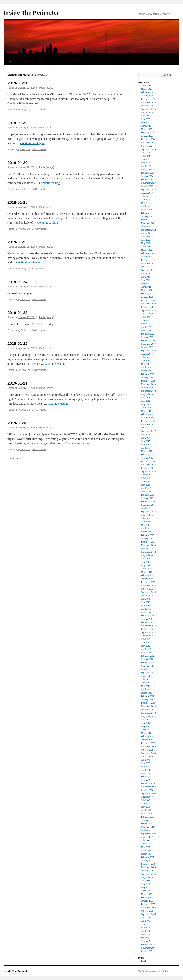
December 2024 (148, 139)
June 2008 (146, 803)
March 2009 (147, 773)
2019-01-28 (17, 202)
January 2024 (147, 176)
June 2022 (146, 240)
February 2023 (148, 213)
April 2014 (146, 569)
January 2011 (147, 699)
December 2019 (148, 341)
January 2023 (147, 216)
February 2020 (148, 334)
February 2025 (148, 133)
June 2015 (146, 522)
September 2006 (148, 874)
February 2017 (148, 455)
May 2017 (146, 445)
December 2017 (148, 421)
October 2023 (147, 186)
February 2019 (148, 374)
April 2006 (146, 891)
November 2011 (148, 666)
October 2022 (147, 226)
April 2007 (146, 850)
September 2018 (148, 391)
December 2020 (148, 300)
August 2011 (147, 676)
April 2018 (146, 408)
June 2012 (146, 642)
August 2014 (147, 555)
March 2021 (147, 290)
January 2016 (147, 498)
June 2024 (146, 159)
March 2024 (147, 169)
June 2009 (146, 763)
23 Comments (39, 110)
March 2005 (147, 934)
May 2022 (146, 243)
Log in (144, 961)
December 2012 (148, 622)
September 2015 (148, 512)
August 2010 (147, 716)
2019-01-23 (17, 313)
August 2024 (147, 153)
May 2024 (146, 163)
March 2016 (147, 491)
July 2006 (146, 881)
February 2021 (148, 294)
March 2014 (147, 572)
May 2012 (146, 646)
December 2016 (148, 461)
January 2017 (147, 458)
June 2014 (146, 562)
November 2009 (148, 746)
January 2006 (147, 901)
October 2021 (147, 267)
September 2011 (148, 673)
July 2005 (146, 921)
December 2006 (148, 864)
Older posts (15, 459)
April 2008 (146, 810)
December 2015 (148, 502)
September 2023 (148, 190)
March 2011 (147, 693)
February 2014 (148, 575)
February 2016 (148, 495)
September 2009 (148, 753)
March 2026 (147, 89)
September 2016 (148, 471)
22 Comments (39, 370)
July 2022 (146, 237)
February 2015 (148, 535)
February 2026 (148, 92)
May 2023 (146, 203)
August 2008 (147, 797)
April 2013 (146, 609)
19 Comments (39, 300)
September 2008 (148, 793)
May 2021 (146, 283)
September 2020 (148, 310)
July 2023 (146, 196)
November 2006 (148, 867)
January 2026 (147, 96)
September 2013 (148, 592)
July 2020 (146, 317)
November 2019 (148, 344)
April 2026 (146, 86)
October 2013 (147, 589)
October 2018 (147, 387)
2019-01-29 (17, 163)
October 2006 (147, 871)
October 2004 (147, 951)
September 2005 (148, 914)
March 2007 (147, 854)
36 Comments (39, 189)
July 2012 (146, 639)
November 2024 (148, 143)
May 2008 (146, 807)
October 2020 (147, 307)
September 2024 (148, 149)
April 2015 (146, 528)
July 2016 (146, 478)
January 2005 (147, 941)
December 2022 (148, 220)
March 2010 (147, 733)
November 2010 (148, 706)
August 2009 (147, 757)
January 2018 (147, 418)
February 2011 (148, 696)
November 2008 (148, 787)
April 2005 (146, 931)
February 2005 (148, 938)
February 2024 (148, 173)
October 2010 (147, 710)
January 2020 (147, 337)
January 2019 (147, 377)
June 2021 (146, 280)
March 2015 (147, 532)
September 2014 (148, 552)
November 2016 (148, 465)
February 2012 (148, 656)
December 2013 (148, 582)
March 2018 (147, 411)
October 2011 (147, 669)
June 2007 (146, 844)
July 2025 (146, 116)
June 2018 (146, 401)
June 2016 (146, 481)
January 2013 (147, 619)
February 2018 (148, 414)
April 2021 (146, 287)
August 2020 (147, 314)
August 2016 (147, 475)
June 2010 (146, 723)
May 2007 (146, 847)
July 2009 (146, 760)
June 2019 (146, 361)
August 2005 (147, 918)
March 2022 (147, 250)
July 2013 (146, 599)
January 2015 (147, 538)
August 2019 (147, 354)
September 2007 (148, 834)
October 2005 (147, 911)
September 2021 (148, 270)
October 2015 (147, 508)
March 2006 (147, 894)
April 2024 (146, 166)
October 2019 (147, 347)
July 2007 (146, 840)
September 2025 (148, 109)
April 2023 (146, 206)
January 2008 (147, 820)
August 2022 (147, 233)
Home (11, 62)
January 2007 (147, 861)
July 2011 (146, 679)
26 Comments (39, 450)
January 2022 (147, 257)
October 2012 (147, 629)
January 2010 (147, 740)
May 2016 (146, 485)
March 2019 (147, 371)
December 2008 (148, 783)
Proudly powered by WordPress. (156, 971)
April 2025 (146, 126)
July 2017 (146, 438)
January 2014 (147, 579)
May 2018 (146, 404)
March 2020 (147, 330)
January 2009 (147, 780)
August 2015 (147, 515)
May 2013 (146, 606)
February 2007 (148, 857)
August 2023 (147, 193)
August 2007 (147, 837)
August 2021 (147, 273)
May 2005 (146, 928)
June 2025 (146, 119)
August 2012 (147, 636)
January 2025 (147, 136)
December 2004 (148, 944)
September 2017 (148, 431)
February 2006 (148, 897)
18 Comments (39, 149)
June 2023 (146, 200)
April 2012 (146, 649)
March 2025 (147, 129)
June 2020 (146, 320)
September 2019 (148, 351)
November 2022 (148, 223)
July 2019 (146, 357)
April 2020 (146, 327)
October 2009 (147, 750)
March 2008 (147, 814)
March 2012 (147, 653)
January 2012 (147, 659)
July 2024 (146, 156)
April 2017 (146, 448)
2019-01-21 (17, 383)
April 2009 (146, 770)
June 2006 (146, 884)
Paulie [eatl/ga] (47, 88)
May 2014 (146, 565)
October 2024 (147, 146)
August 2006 (147, 877)
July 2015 (146, 518)
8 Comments (38, 269)
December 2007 (148, 824)
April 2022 (146, 247)
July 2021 (146, 277)
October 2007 (147, 830)
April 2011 (146, 689)
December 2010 (148, 703)
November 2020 (148, 304)
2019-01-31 (17, 83)
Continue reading (32, 143)
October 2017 (147, 428)
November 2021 (148, 263)
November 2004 (148, 948)
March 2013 (147, 612)
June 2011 (146, 683)
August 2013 (147, 595)
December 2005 (148, 904)
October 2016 (147, 468)
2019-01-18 (17, 423)
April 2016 (146, 488)
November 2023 (148, 183)
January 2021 (147, 297)
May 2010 (146, 726)
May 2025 (146, 122)
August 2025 (147, 112)
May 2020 (146, 324)
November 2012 (148, 626)
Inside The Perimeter (31, 13)
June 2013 (146, 602)
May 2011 (146, 686)
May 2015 (146, 525)
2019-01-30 (17, 123)
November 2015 (148, 505)
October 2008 (147, 790)
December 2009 (148, 743)
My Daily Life (24, 110)
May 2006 (146, 887)
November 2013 (148, 585)
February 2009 (148, 777)
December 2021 (148, 260)
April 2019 (146, 367)
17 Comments (39, 229)
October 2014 (147, 549)
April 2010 (146, 730)
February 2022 (148, 253)
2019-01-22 (17, 343)
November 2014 (148, 545)
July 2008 (146, 800)
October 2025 (147, 106)
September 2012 (148, 632)
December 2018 (148, 381)
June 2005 (146, 924)
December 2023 (148, 179)
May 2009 (146, 767)
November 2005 (148, 907)
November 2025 (148, 102)
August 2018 (147, 394)
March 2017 (147, 451)
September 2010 (148, 713)
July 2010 (146, 720)
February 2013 (148, 616)
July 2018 (146, 398)
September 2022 (148, 230)
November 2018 (148, 384)
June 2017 (146, 441)
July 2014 (146, 559)
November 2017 (148, 424)
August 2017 (147, 434)
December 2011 (148, 663)
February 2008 (148, 817)
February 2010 (148, 736)
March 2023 (147, 210)
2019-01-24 (17, 282)
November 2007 (148, 827)
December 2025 (148, 99)
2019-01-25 (17, 242)
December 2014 (148, 542)
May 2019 (146, 364)
